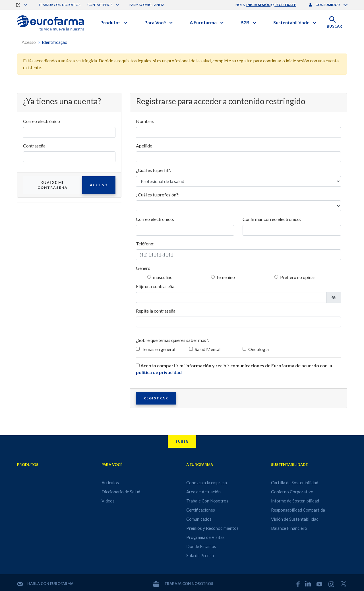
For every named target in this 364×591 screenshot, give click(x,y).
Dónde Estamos (201, 546)
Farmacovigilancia (147, 5)
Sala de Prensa (200, 555)
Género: (144, 268)
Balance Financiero (289, 528)
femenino (226, 277)
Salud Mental (208, 349)
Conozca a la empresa (207, 483)
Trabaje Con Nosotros (207, 501)
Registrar (156, 398)
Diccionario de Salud (121, 492)
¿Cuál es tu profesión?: (158, 195)
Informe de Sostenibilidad (295, 501)
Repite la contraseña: (156, 311)
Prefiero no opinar (298, 277)
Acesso (29, 42)
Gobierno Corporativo (292, 492)
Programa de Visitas (205, 537)
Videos (108, 501)
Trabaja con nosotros (59, 5)
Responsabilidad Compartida (298, 510)
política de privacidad (159, 372)
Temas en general (158, 349)
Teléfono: (145, 244)
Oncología (258, 349)
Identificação (55, 42)
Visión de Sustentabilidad (295, 519)
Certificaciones (201, 510)
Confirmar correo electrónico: (272, 219)
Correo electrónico (42, 121)
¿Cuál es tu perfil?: (154, 170)
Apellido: (145, 146)
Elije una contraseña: (156, 286)
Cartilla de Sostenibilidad (295, 483)
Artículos (110, 483)
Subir (182, 441)
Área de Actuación (203, 492)
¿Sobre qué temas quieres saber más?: (173, 340)
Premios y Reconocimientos (212, 528)
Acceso (99, 185)
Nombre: (145, 121)
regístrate (285, 5)
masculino (163, 277)
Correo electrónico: (155, 219)
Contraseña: (35, 146)
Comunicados (199, 519)
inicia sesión (258, 5)
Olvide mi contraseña (53, 185)
